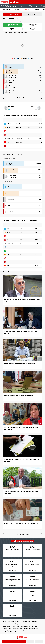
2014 (39, 641)
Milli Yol (11, 92)
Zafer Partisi (12, 87)
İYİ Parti (11, 68)
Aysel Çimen (12, 86)
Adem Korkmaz (19, 146)
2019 (30, 641)
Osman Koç (12, 66)
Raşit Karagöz (13, 76)
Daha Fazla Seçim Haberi (23, 534)
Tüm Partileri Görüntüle (23, 98)
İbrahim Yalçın (13, 91)
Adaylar (37, 9)
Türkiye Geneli (6, 9)
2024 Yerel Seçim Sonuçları (14, 641)
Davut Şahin (12, 71)
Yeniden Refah (12, 77)
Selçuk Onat (12, 81)
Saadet (11, 82)
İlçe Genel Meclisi (32, 14)
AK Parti (11, 72)
